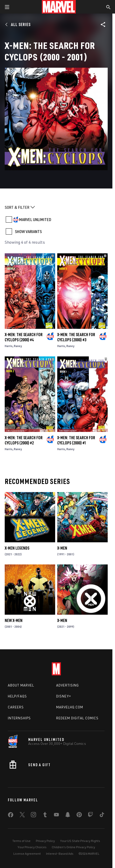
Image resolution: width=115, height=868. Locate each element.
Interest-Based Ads (60, 854)
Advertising (68, 685)
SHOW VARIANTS (28, 231)
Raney (18, 346)
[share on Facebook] (11, 816)
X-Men (62, 548)
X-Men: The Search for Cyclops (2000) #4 (24, 337)
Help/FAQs (17, 696)
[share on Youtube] (56, 816)
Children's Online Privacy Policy (73, 847)
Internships (19, 718)
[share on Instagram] (33, 816)
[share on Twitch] (90, 816)
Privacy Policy (45, 841)
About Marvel (21, 685)
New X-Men (14, 620)
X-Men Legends (17, 548)
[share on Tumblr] (45, 816)
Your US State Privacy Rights (80, 841)
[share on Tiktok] (102, 816)
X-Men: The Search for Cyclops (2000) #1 (76, 440)
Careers (16, 707)
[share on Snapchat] (68, 816)
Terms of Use (21, 841)
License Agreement (27, 854)
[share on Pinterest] (79, 816)
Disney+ (64, 696)
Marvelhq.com (70, 707)
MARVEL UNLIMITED (35, 219)
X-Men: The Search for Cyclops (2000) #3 (76, 337)
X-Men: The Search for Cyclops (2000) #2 (24, 440)
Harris (9, 346)
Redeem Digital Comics (77, 718)
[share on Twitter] (22, 816)
